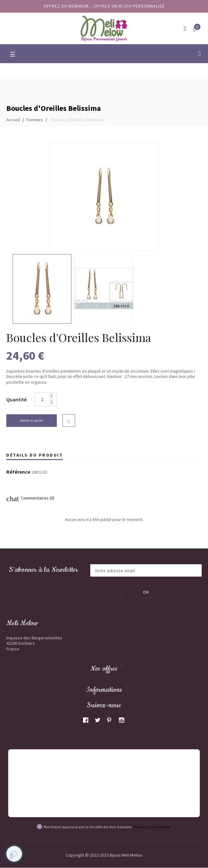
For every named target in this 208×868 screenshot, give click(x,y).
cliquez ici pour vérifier (152, 827)
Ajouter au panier (32, 420)
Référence (18, 472)
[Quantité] (42, 399)
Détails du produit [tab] (35, 455)
